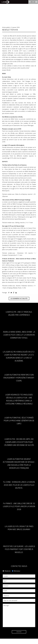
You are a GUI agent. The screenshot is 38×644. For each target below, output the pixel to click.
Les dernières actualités (19, 299)
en (33, 2)
